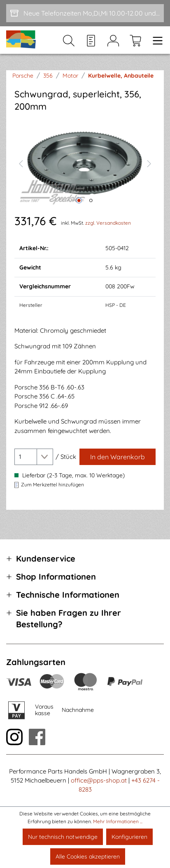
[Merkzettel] (91, 40)
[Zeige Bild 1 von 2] (79, 200)
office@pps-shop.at (99, 780)
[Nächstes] (149, 163)
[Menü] (155, 40)
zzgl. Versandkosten (108, 223)
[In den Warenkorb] (118, 457)
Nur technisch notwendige (63, 837)
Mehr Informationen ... (118, 821)
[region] (85, 162)
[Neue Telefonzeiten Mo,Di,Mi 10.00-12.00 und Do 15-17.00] (85, 13)
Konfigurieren (129, 837)
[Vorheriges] (21, 163)
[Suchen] (69, 40)
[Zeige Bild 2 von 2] (91, 200)
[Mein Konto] (113, 40)
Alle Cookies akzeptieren (88, 856)
